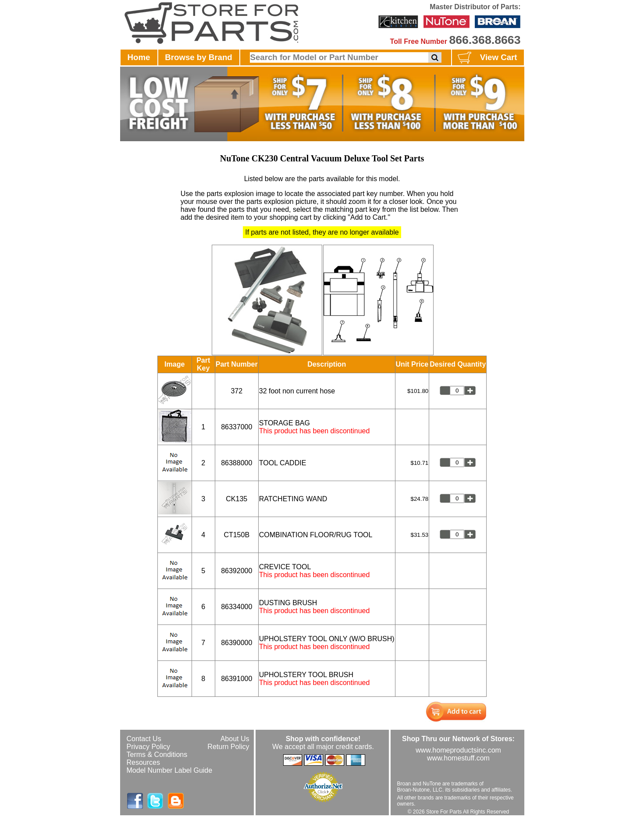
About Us (235, 739)
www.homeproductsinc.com (458, 750)
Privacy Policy (149, 747)
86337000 (237, 427)
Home (139, 57)
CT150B (237, 535)
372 (237, 391)
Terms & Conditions (157, 755)
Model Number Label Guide (170, 770)
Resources (143, 762)
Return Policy (228, 747)
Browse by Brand (198, 57)
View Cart (486, 58)
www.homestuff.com (458, 758)
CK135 (237, 499)
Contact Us (144, 739)
